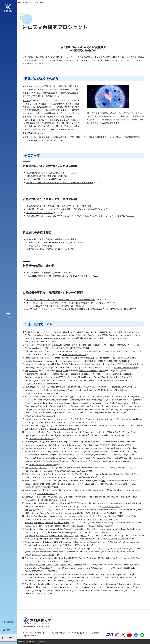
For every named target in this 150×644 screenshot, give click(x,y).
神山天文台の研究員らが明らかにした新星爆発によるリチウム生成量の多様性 (60, 182)
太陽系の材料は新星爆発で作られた (42, 176)
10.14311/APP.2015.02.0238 (98, 526)
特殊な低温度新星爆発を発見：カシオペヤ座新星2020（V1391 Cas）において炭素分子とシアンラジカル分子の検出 (76, 216)
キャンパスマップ (29, 633)
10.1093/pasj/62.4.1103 (39, 594)
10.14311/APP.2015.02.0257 (108, 513)
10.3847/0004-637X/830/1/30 (77, 471)
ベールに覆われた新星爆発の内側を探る (44, 273)
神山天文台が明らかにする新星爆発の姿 (44, 179)
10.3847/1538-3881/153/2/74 (81, 422)
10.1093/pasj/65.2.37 (81, 545)
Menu (8, 317)
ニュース (10, 630)
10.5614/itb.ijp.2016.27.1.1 (41, 438)
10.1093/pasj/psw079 (120, 445)
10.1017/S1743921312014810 (42, 571)
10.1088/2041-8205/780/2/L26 (118, 539)
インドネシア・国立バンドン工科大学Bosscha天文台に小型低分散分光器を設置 (61, 299)
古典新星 (26, 100)
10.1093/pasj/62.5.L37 (71, 581)
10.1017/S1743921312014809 (57, 561)
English (26, 636)
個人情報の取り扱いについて (62, 633)
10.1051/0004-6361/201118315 (43, 555)
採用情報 (96, 633)
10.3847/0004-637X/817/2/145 (43, 487)
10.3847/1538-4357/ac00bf (75, 348)
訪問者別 (10, 622)
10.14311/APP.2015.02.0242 (104, 519)
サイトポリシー (44, 633)
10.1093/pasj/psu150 (111, 506)
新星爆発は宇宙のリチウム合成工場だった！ (45, 173)
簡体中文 (34, 636)
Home (19, 2)
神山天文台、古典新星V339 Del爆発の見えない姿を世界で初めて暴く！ (57, 276)
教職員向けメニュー (83, 633)
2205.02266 (49, 342)
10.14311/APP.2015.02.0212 (105, 532)
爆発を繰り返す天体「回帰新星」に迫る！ (45, 249)
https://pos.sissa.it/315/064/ (43, 393)
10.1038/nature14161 (55, 500)
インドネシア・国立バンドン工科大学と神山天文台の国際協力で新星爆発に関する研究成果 (66, 303)
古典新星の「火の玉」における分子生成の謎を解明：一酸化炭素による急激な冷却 (62, 209)
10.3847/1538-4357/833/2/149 (43, 464)
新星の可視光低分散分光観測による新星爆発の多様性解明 (51, 239)
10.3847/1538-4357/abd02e (74, 354)
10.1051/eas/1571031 (46, 493)
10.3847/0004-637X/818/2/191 (88, 477)
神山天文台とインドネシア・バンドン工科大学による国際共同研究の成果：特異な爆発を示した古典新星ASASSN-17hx (77, 309)
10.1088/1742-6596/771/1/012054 (62, 429)
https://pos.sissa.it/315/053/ (43, 383)
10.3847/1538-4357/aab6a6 (41, 416)
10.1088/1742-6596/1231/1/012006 (112, 361)
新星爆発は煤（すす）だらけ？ (40, 212)
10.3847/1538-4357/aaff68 (125, 367)
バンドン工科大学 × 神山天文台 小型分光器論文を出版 (50, 306)
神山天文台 (25, 2)
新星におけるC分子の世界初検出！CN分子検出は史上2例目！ (53, 206)
